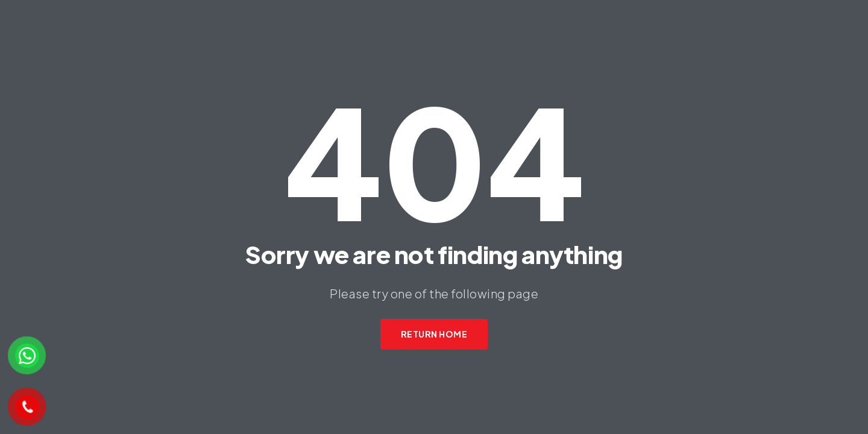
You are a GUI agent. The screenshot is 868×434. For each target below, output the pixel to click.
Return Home (434, 334)
